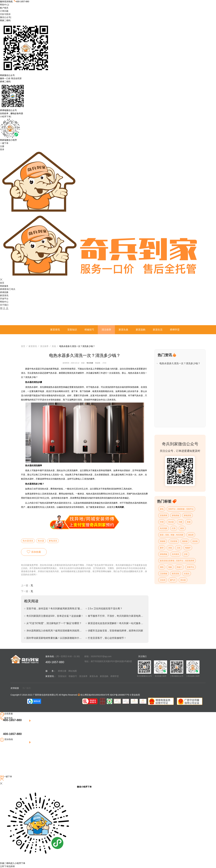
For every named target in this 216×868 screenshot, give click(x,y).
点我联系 (10, 752)
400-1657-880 (12, 720)
